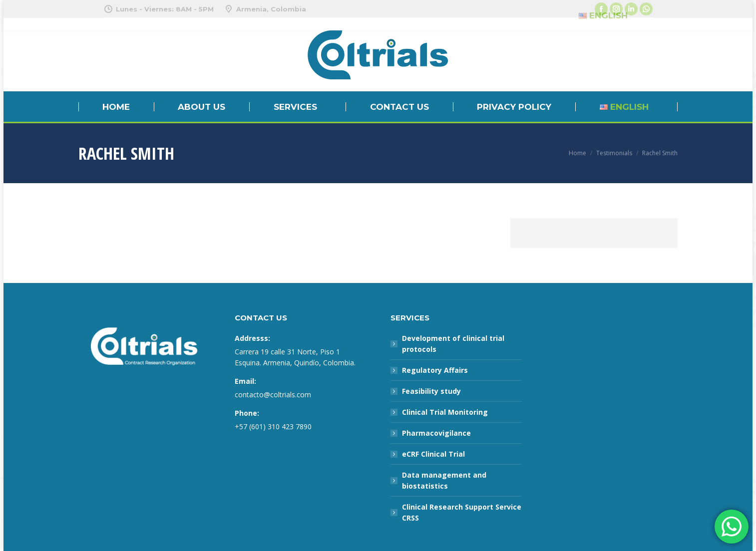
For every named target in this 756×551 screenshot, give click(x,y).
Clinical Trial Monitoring (445, 412)
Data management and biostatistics (444, 480)
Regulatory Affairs (435, 370)
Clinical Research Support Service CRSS (462, 512)
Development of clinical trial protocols (453, 344)
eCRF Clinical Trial (433, 454)
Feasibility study (431, 391)
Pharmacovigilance (436, 433)
